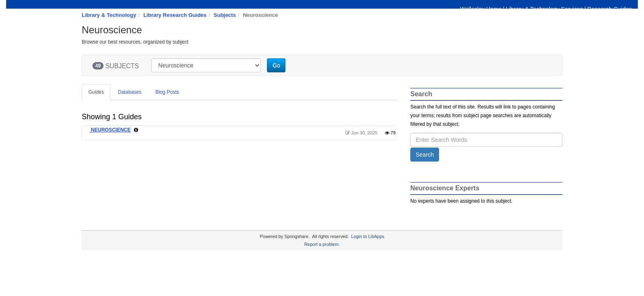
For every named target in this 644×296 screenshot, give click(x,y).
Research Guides (609, 9)
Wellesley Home (481, 9)
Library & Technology (109, 15)
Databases (130, 92)
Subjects (225, 15)
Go (276, 65)
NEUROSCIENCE (110, 130)
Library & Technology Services (544, 9)
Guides (96, 92)
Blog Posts (167, 92)
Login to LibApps (368, 236)
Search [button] (425, 155)
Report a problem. (322, 244)
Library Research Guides (175, 15)
